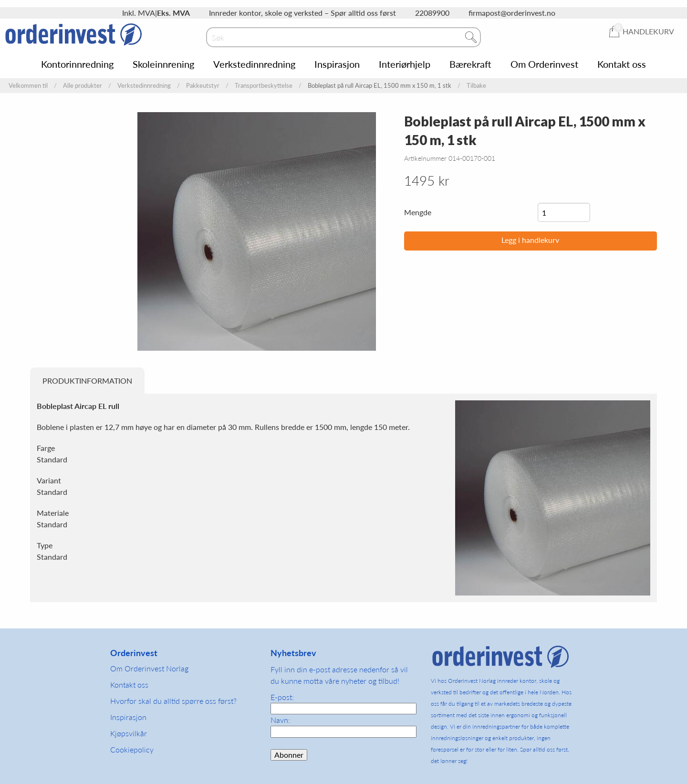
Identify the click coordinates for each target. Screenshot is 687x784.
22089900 (432, 13)
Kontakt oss (622, 64)
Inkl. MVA (139, 13)
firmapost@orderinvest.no (512, 13)
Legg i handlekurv (530, 240)
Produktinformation (87, 381)
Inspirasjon (337, 64)
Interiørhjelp (405, 64)
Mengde (418, 212)
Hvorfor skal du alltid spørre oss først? (173, 701)
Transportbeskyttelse (264, 86)
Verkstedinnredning (254, 64)
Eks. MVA (173, 13)
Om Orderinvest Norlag (149, 668)
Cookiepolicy (132, 749)
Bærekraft (470, 64)
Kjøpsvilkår (129, 733)
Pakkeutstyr (203, 86)
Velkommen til (28, 86)
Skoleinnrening (163, 64)
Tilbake (476, 86)
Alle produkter (83, 86)
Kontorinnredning (77, 64)
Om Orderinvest (544, 64)
